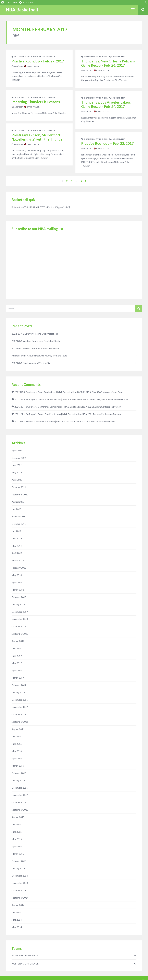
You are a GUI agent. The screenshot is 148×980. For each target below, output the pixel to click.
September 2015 (20, 810)
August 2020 (18, 502)
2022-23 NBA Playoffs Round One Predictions (35, 334)
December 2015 (20, 788)
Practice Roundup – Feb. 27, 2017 (38, 61)
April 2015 (17, 846)
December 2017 (20, 612)
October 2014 (19, 890)
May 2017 (17, 663)
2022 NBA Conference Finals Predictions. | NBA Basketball (44, 392)
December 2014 (20, 876)
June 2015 (17, 832)
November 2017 (20, 619)
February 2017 (19, 685)
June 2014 (17, 920)
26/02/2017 (17, 107)
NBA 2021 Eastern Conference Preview (102, 407)
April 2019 (17, 553)
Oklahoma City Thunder (26, 57)
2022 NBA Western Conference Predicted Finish (36, 341)
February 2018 (19, 597)
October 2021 (19, 487)
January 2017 (18, 692)
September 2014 (20, 898)
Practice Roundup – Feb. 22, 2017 (107, 143)
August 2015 (18, 817)
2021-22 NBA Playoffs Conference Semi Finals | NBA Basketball (47, 399)
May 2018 (17, 575)
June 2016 (17, 744)
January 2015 (18, 868)
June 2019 (17, 538)
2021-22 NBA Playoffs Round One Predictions (105, 399)
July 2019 (16, 531)
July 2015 (16, 824)
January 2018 (18, 604)
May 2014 (17, 927)
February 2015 (19, 861)
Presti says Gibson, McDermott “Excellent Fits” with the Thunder (38, 137)
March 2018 (18, 590)
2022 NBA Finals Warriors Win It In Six (31, 363)
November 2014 (20, 883)
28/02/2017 (17, 66)
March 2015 (18, 854)
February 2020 (19, 516)
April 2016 (17, 758)
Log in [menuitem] (9, 2)
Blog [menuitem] (15, 2)
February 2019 (19, 568)
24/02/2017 (17, 144)
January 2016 (18, 780)
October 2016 (19, 714)
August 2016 (18, 729)
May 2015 (17, 839)
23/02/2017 (87, 148)
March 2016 (18, 766)
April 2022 (17, 480)
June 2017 (17, 656)
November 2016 (20, 707)
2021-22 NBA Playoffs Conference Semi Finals (100, 392)
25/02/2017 (87, 112)
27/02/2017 (87, 70)
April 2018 (17, 582)
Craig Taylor (32, 66)
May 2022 (17, 472)
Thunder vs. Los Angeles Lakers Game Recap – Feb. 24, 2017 (106, 104)
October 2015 (19, 802)
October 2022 (19, 458)
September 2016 (20, 722)
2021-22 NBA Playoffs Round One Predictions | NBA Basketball (47, 414)
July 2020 (16, 509)
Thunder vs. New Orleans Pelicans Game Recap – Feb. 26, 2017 (108, 63)
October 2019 (19, 524)
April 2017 (17, 670)
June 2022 (17, 465)
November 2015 (20, 795)
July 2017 (16, 648)
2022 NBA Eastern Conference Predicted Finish (35, 348)
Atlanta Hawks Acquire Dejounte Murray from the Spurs (39, 356)
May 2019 (17, 546)
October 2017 (19, 626)
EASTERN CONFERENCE (25, 955)
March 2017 (18, 678)
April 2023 (17, 450)
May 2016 (17, 751)
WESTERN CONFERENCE (25, 964)
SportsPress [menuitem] (28, 2)
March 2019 (18, 560)
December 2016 (20, 700)
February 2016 (19, 773)
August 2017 (18, 641)
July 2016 (16, 736)
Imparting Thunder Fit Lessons (36, 102)
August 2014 (18, 905)
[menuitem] (3, 2)
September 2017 (20, 634)
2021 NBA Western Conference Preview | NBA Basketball (44, 421)
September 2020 (20, 494)
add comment (47, 57)
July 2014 (16, 912)
